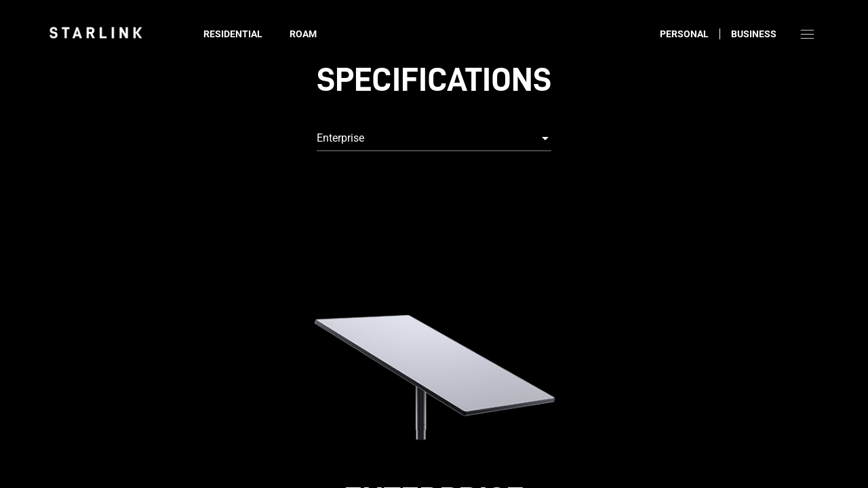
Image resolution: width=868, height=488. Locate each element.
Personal (684, 34)
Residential (233, 34)
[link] (96, 33)
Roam (303, 34)
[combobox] (434, 138)
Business (754, 34)
